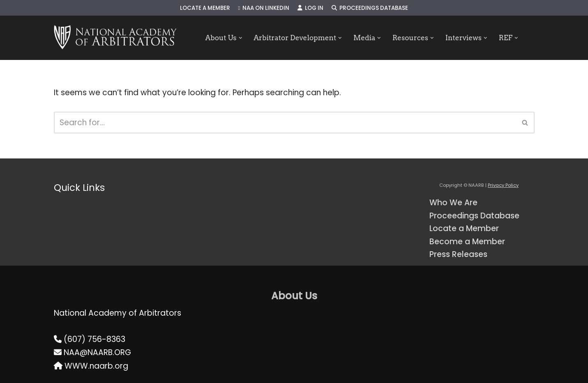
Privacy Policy (503, 185)
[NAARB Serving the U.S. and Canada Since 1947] (115, 38)
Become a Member (467, 242)
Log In (310, 8)
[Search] (285, 123)
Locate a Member (205, 8)
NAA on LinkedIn (264, 8)
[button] (241, 38)
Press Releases (458, 254)
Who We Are (453, 203)
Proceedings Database (370, 8)
